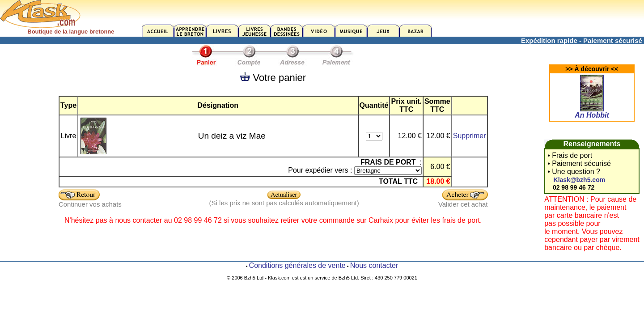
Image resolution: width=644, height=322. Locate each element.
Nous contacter (374, 265)
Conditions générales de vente (297, 265)
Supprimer (470, 136)
